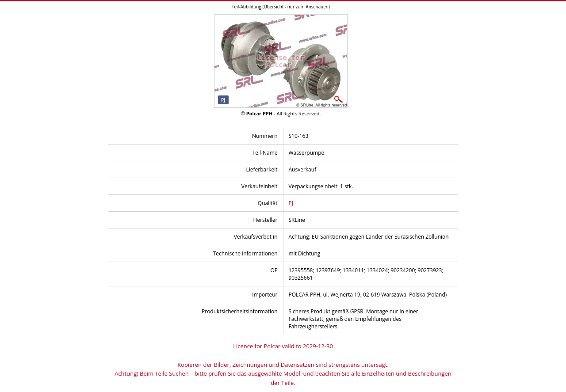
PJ (291, 203)
